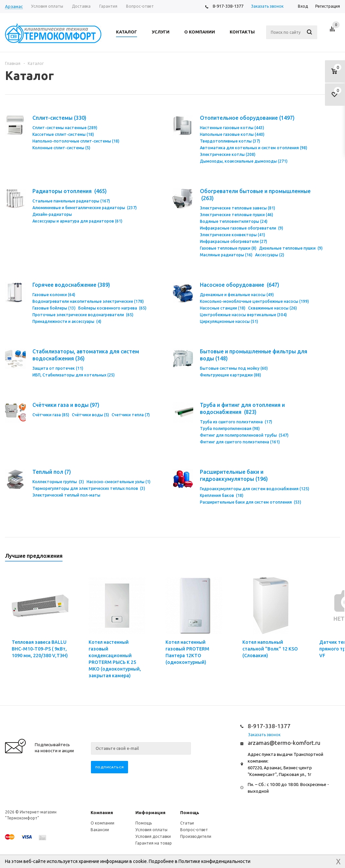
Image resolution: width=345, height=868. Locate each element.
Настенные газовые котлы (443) (232, 128)
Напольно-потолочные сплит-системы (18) (76, 141)
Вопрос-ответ (194, 830)
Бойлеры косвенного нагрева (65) (112, 308)
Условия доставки (153, 836)
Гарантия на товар (154, 843)
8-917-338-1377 (228, 6)
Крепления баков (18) (222, 495)
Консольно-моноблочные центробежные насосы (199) (254, 301)
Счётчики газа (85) (51, 415)
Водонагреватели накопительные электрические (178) (88, 301)
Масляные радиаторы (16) (226, 255)
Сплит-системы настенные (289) (65, 128)
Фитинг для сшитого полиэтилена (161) (240, 442)
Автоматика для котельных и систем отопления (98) (254, 148)
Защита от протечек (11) (58, 368)
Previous (324, 558)
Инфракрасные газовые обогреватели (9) (242, 228)
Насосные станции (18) (223, 308)
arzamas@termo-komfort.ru (284, 743)
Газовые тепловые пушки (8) (228, 248)
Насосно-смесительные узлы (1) (119, 482)
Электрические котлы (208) (228, 154)
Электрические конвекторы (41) (233, 235)
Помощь (190, 812)
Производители (196, 836)
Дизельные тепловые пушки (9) (291, 248)
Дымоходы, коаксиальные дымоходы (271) (244, 161)
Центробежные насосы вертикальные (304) (243, 315)
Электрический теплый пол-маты (66, 495)
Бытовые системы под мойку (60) (234, 368)
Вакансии (100, 830)
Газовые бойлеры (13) (54, 308)
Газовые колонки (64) (54, 295)
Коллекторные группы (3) (58, 482)
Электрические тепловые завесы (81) (238, 208)
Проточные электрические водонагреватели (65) (83, 315)
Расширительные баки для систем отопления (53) (251, 502)
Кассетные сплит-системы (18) (63, 134)
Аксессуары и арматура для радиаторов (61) (77, 221)
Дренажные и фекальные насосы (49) (237, 295)
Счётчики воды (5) (90, 415)
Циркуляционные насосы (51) (229, 321)
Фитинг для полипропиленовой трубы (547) (244, 435)
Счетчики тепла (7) (131, 415)
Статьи (187, 823)
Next (335, 558)
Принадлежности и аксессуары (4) (67, 321)
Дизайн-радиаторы (52, 214)
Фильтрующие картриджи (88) (231, 375)
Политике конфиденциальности (214, 861)
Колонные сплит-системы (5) (61, 148)
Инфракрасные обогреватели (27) (234, 241)
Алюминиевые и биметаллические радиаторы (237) (85, 208)
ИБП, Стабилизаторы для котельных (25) (74, 375)
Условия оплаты (151, 830)
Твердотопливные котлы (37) (230, 141)
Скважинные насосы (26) (272, 308)
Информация (150, 812)
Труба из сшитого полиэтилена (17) (236, 422)
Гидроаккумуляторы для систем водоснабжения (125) (255, 489)
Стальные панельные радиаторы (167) (71, 201)
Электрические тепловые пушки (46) (237, 215)
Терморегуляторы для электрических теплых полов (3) (89, 488)
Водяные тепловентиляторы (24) (234, 221)
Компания (102, 812)
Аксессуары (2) (270, 255)
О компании (102, 823)
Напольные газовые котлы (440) (232, 134)
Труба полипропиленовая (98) (230, 428)
